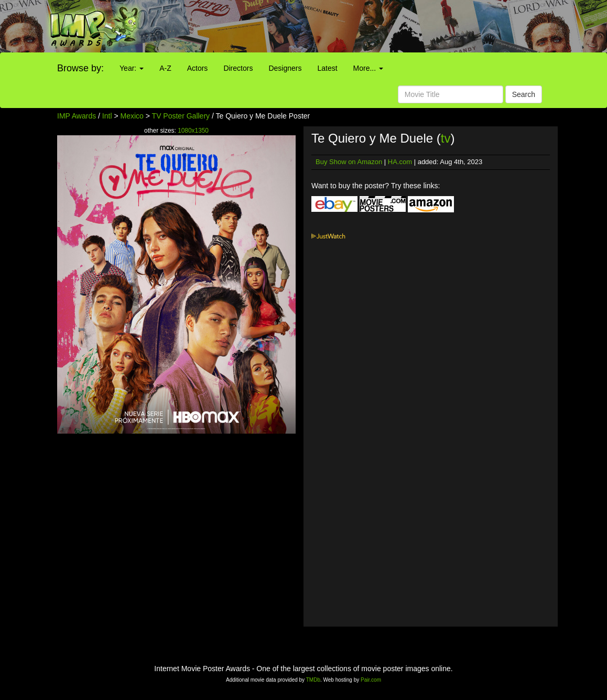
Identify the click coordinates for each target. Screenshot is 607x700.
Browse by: (80, 68)
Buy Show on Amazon (349, 162)
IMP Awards (77, 116)
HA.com (400, 162)
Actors (198, 68)
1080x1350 (193, 131)
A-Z (165, 68)
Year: (132, 68)
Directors (238, 68)
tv (446, 138)
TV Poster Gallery (181, 116)
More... (368, 68)
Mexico (132, 116)
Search (524, 94)
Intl (107, 116)
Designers (285, 68)
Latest (327, 68)
